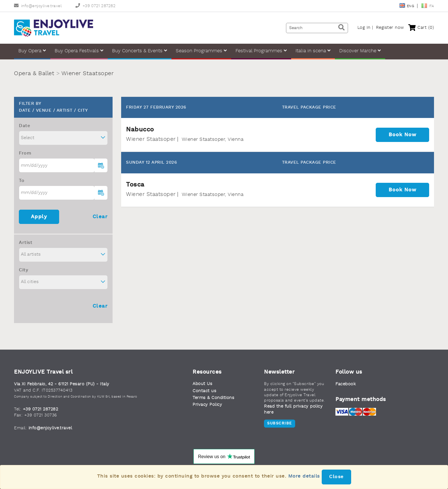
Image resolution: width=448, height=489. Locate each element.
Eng (407, 6)
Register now (390, 28)
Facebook (346, 384)
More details (304, 476)
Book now (402, 135)
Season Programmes (201, 51)
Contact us (204, 391)
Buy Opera (32, 51)
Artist (26, 243)
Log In (364, 28)
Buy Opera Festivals (79, 51)
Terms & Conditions (213, 398)
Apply (39, 217)
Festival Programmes (261, 51)
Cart (421, 28)
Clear (100, 217)
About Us (202, 384)
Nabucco (140, 130)
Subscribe (280, 423)
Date (24, 126)
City (23, 270)
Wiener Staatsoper (88, 74)
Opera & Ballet (34, 74)
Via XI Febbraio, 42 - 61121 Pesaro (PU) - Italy (62, 384)
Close (336, 477)
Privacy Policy (207, 405)
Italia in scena (313, 51)
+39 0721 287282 (95, 6)
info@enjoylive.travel (38, 6)
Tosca (135, 185)
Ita (428, 6)
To (22, 181)
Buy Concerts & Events (140, 51)
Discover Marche (360, 51)
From (25, 153)
